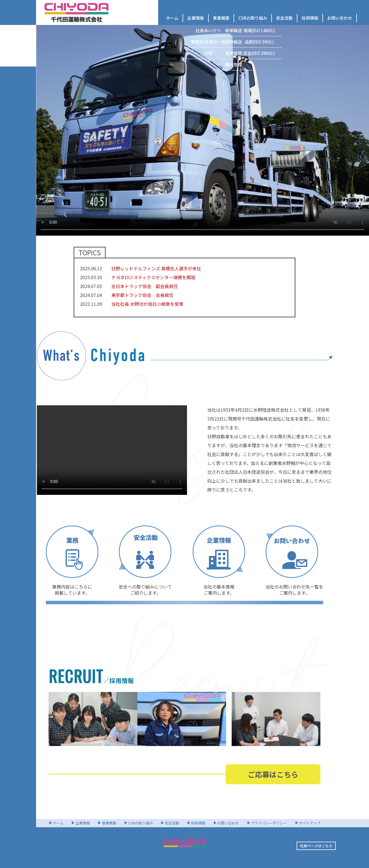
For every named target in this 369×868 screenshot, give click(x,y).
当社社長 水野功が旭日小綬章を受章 (147, 304)
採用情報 (310, 18)
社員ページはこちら (316, 846)
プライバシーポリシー (269, 823)
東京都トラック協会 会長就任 (142, 295)
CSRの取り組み (253, 18)
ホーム (172, 18)
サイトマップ (310, 823)
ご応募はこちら (273, 774)
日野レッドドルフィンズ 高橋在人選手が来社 (156, 268)
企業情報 (196, 18)
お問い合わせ (340, 18)
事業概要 (221, 18)
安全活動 (284, 18)
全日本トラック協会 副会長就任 (145, 286)
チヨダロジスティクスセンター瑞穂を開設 (153, 277)
